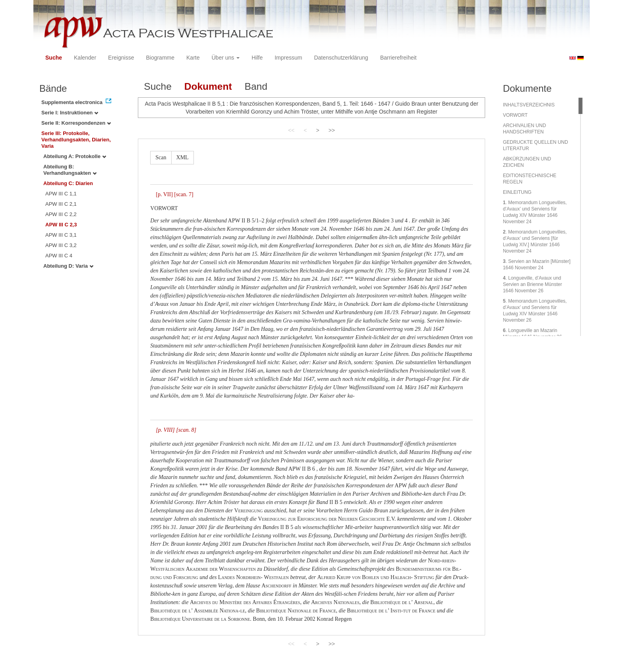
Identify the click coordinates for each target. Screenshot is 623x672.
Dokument (208, 86)
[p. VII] (164, 194)
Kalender (85, 58)
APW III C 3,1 (61, 235)
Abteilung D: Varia (68, 266)
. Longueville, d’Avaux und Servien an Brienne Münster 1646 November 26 (533, 284)
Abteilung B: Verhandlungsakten (70, 170)
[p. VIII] (165, 430)
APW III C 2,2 (61, 214)
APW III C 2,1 (61, 204)
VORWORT (515, 115)
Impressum (288, 58)
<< (291, 130)
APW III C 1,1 (61, 194)
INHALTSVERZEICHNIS (529, 105)
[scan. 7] (184, 194)
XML (183, 157)
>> (332, 130)
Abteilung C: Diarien (68, 183)
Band (256, 86)
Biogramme (160, 58)
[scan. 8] (186, 430)
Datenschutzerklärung (341, 58)
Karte (193, 58)
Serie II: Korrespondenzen (76, 123)
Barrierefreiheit (399, 58)
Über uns (226, 58)
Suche (54, 58)
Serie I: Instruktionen (70, 113)
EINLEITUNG (517, 192)
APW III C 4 (59, 256)
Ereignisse (121, 58)
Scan (161, 157)
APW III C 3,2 (61, 245)
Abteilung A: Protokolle (75, 156)
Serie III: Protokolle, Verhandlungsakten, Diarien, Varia (76, 140)
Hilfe (257, 58)
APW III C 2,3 (61, 225)
